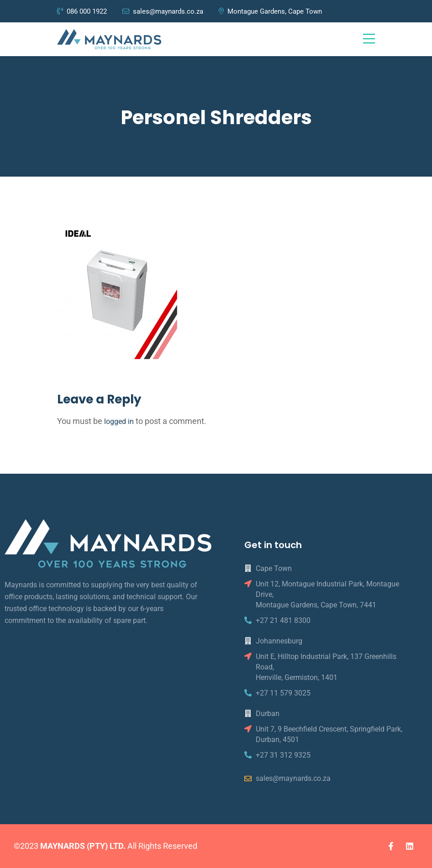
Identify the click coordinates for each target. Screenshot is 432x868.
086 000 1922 (83, 11)
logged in (119, 421)
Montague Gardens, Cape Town (270, 11)
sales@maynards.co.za (163, 11)
